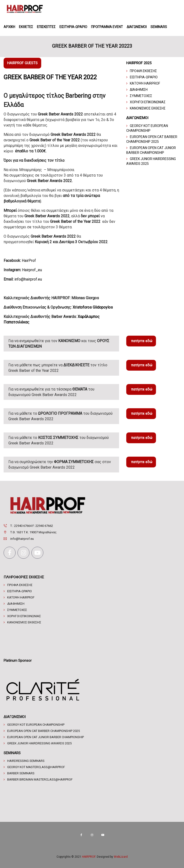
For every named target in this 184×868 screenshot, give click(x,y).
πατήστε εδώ (142, 341)
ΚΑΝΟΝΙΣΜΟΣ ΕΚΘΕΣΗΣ (148, 108)
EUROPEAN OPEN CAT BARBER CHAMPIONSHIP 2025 (43, 731)
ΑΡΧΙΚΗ (9, 27)
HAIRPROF (89, 857)
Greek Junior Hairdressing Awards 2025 (39, 743)
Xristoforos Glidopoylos (93, 307)
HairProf (29, 261)
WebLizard (121, 857)
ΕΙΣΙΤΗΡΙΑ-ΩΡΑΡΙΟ (73, 27)
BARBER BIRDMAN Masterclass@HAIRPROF (40, 779)
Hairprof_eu (32, 270)
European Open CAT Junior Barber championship (46, 737)
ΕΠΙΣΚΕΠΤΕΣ (46, 27)
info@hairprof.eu (28, 279)
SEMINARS (159, 27)
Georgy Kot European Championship (36, 725)
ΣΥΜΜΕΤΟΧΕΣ (141, 96)
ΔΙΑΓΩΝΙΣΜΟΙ (137, 27)
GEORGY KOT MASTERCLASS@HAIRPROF (36, 767)
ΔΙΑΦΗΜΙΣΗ (139, 90)
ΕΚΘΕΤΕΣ (26, 27)
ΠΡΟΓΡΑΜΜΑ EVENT (107, 27)
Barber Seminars (21, 773)
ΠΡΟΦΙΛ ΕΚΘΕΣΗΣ (143, 71)
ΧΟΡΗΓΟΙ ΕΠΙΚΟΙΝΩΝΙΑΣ (148, 102)
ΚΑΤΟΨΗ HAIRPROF (145, 83)
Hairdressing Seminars (26, 761)
